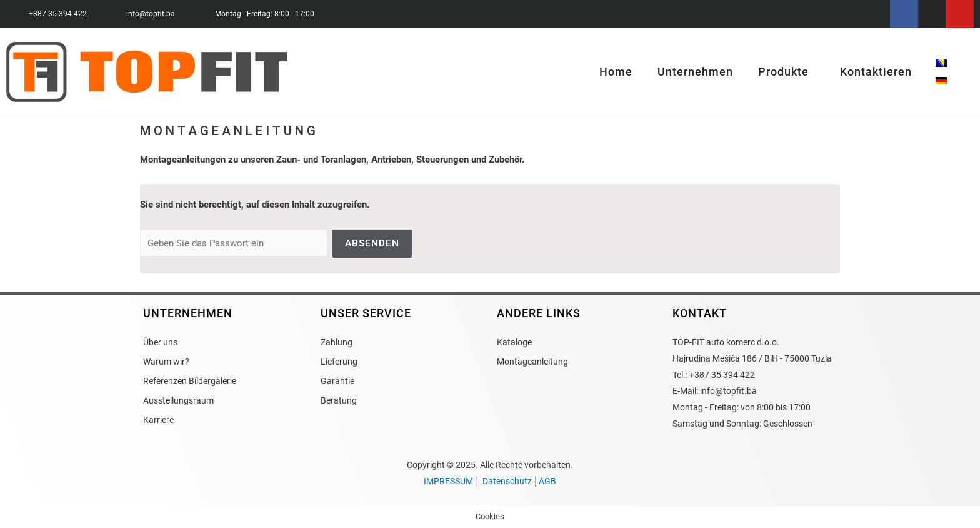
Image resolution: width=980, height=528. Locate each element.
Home (616, 72)
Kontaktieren (876, 72)
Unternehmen (695, 72)
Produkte (787, 72)
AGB (547, 481)
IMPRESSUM (448, 481)
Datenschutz (507, 481)
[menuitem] (941, 63)
